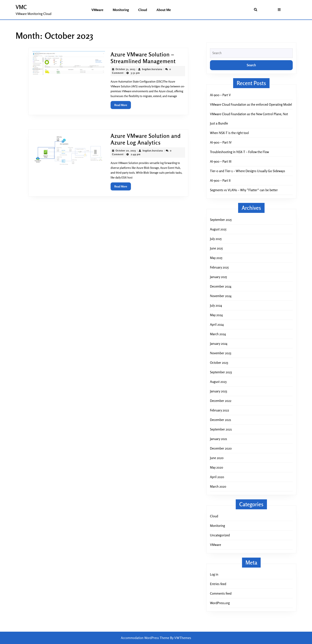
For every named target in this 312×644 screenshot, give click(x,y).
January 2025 (218, 277)
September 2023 (221, 372)
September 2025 (221, 220)
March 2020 (218, 486)
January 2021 (219, 439)
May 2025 (216, 258)
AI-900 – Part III (221, 161)
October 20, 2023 (123, 152)
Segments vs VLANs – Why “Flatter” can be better (244, 190)
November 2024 (221, 296)
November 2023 (221, 353)
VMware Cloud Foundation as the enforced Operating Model (251, 104)
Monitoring (121, 10)
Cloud (143, 10)
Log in (214, 574)
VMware (97, 10)
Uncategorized (220, 535)
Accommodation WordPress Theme (145, 638)
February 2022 (219, 410)
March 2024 (218, 334)
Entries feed (218, 584)
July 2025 (216, 239)
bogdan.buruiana (146, 71)
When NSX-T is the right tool (229, 133)
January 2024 (219, 344)
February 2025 (219, 267)
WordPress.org (220, 603)
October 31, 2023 (123, 71)
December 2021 (220, 420)
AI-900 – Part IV (221, 142)
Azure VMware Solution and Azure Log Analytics (140, 143)
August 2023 (218, 382)
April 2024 (217, 324)
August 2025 (218, 229)
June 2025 (216, 248)
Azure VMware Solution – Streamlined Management (138, 61)
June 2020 (217, 458)
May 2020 (217, 467)
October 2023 (219, 363)
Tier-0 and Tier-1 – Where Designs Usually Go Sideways (248, 171)
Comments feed (221, 593)
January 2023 (219, 391)
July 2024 (216, 305)
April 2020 (217, 477)
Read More (120, 102)
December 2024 (221, 286)
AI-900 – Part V (220, 95)
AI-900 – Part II (220, 180)
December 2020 (221, 448)
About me (164, 10)
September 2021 (221, 429)
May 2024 (216, 315)
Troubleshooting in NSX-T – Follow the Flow (239, 152)
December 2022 (221, 401)
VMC (21, 7)
